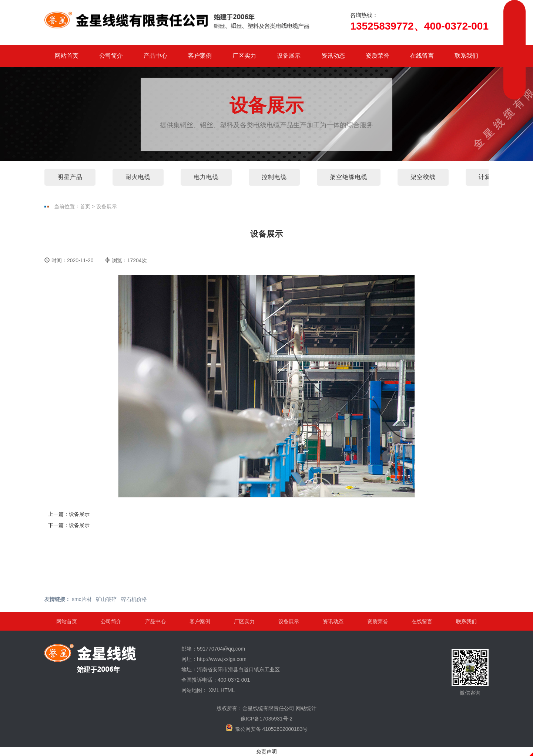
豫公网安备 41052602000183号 (267, 728)
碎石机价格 (134, 599)
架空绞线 (423, 177)
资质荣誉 (378, 56)
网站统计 (306, 708)
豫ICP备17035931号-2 (266, 719)
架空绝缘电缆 (349, 177)
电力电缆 (206, 177)
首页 (85, 206)
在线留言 (422, 56)
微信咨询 (470, 672)
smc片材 (82, 599)
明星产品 (70, 177)
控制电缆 (274, 177)
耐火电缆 (138, 177)
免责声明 (266, 752)
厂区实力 (244, 56)
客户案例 (200, 56)
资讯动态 (333, 56)
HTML (228, 690)
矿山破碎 (106, 599)
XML (214, 690)
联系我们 (466, 56)
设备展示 (289, 56)
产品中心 (155, 56)
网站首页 (67, 56)
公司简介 (111, 56)
